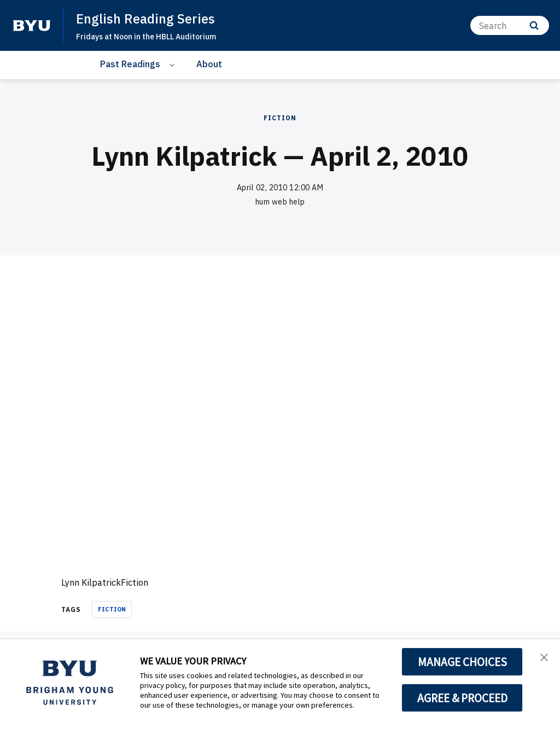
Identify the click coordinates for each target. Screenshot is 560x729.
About (209, 64)
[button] (542, 659)
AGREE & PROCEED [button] (462, 698)
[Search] (510, 25)
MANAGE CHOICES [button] (462, 662)
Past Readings (130, 64)
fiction (112, 609)
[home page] (32, 26)
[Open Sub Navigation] (174, 64)
